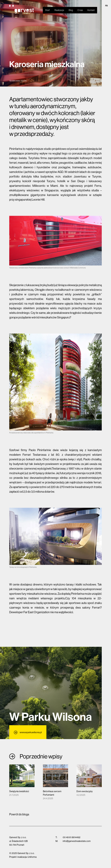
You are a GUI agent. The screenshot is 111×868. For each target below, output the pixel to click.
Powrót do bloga (19, 814)
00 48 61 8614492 (72, 837)
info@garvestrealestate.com (77, 841)
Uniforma (32, 857)
